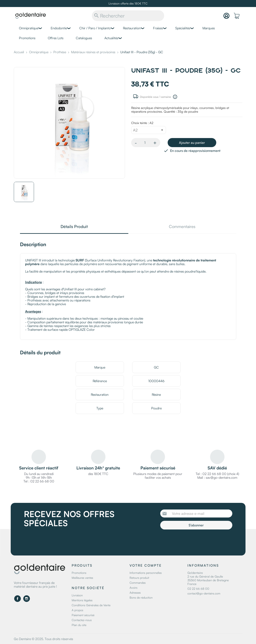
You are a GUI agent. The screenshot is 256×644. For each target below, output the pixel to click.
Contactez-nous (82, 620)
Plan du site (79, 625)
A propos (77, 610)
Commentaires (182, 227)
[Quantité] (145, 143)
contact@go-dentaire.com (204, 593)
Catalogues (84, 38)
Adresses (135, 593)
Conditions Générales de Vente (91, 605)
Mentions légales (82, 600)
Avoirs (133, 588)
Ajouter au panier (192, 143)
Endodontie (59, 28)
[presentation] (195, 541)
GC (156, 367)
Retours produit (139, 578)
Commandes (138, 583)
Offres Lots (56, 38)
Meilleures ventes (82, 578)
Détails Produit (74, 227)
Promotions (27, 38)
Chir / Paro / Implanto (95, 28)
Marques (209, 28)
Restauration (132, 28)
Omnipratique (29, 28)
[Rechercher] (128, 16)
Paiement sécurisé (83, 615)
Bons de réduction (141, 597)
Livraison (77, 595)
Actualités (111, 38)
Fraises (158, 28)
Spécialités (183, 28)
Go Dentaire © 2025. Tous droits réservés (43, 639)
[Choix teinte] (149, 130)
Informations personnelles (146, 573)
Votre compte (146, 565)
